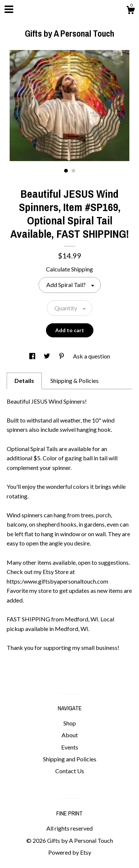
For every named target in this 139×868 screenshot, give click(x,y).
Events (70, 747)
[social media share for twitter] (47, 356)
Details (24, 380)
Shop (70, 723)
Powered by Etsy (70, 852)
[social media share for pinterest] (62, 356)
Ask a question (92, 356)
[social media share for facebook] (33, 356)
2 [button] (73, 171)
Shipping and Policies (70, 759)
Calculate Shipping (69, 269)
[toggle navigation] (9, 9)
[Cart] (130, 11)
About (70, 735)
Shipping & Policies (75, 380)
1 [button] (66, 171)
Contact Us (70, 771)
